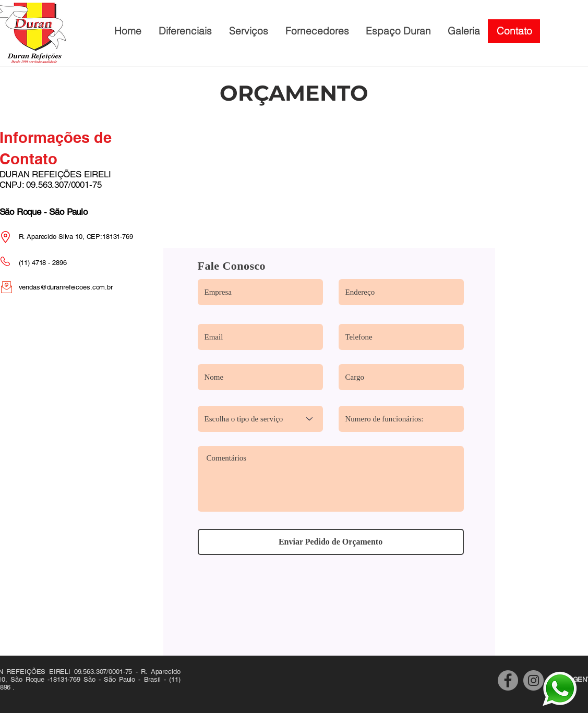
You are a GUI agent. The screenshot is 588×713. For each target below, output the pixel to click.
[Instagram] (533, 680)
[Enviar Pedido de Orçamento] (331, 542)
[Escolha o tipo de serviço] (260, 419)
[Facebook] (508, 680)
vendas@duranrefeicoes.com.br (66, 287)
